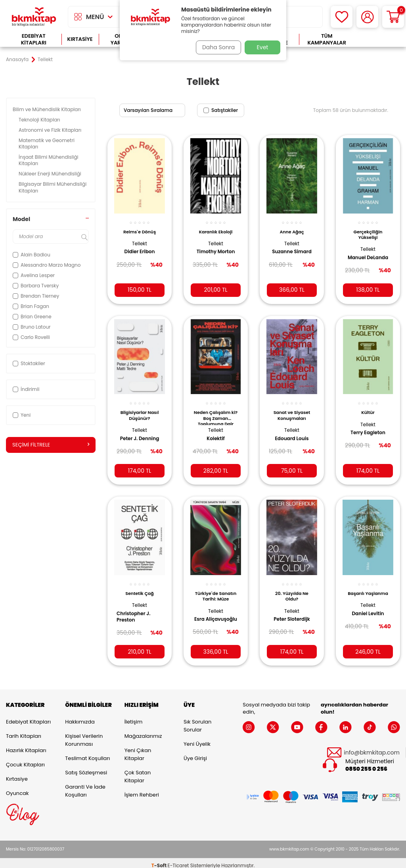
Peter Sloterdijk (292, 612)
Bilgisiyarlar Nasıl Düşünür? (140, 409)
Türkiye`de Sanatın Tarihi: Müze (216, 591)
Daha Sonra (216, 47)
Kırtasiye (80, 39)
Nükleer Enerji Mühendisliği (51, 174)
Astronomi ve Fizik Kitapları (51, 130)
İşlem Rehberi (142, 790)
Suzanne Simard (292, 247)
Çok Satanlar (377, 39)
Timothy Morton (216, 247)
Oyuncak (17, 788)
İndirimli (26, 389)
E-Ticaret (178, 860)
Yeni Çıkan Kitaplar (138, 749)
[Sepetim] (393, 17)
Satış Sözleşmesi (86, 767)
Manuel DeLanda (358, 256)
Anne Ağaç (292, 227)
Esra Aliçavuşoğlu (211, 615)
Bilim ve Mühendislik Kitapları (47, 109)
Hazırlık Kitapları (26, 745)
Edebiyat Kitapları (34, 39)
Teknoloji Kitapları (40, 120)
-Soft (160, 860)
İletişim (134, 717)
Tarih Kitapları (24, 731)
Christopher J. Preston (136, 609)
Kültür (368, 406)
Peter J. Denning (140, 432)
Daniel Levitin (368, 606)
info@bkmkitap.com (372, 748)
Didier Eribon (140, 247)
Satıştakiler (221, 110)
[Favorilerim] (342, 17)
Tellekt (140, 239)
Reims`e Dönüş (140, 227)
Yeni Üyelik (197, 739)
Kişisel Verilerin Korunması (84, 735)
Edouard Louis (292, 432)
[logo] (34, 17)
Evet (263, 47)
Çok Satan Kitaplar (138, 771)
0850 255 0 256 (366, 764)
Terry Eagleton (368, 427)
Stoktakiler (29, 363)
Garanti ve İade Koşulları (85, 786)
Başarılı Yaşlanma (368, 586)
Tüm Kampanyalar (327, 39)
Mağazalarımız (143, 731)
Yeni (22, 415)
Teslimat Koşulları (87, 753)
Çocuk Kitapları (25, 759)
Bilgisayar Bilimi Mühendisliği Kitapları (53, 187)
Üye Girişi (195, 753)
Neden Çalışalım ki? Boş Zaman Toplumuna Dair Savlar (216, 411)
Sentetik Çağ (140, 586)
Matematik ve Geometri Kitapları (47, 143)
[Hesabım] (367, 17)
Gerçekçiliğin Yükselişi (368, 230)
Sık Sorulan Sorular (197, 721)
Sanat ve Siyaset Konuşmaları (292, 409)
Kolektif (216, 432)
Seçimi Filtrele (51, 445)
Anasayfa (17, 60)
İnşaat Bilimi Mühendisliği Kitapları (49, 160)
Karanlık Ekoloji (216, 227)
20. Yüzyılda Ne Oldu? (292, 589)
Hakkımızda (80, 717)
